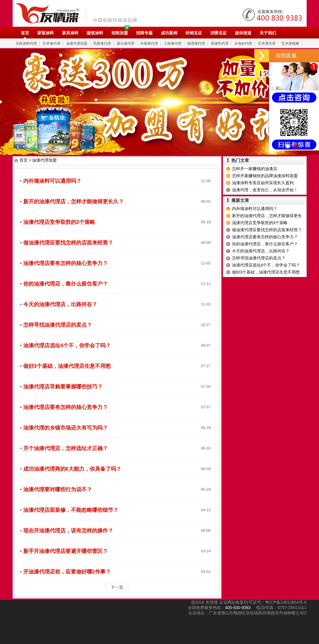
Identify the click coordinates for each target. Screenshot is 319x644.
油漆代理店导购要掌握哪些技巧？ (63, 387)
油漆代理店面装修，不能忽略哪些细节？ (71, 510)
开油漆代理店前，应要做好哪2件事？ (67, 572)
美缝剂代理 (220, 43)
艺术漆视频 (290, 43)
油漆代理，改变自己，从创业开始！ (265, 190)
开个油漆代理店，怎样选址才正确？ (66, 448)
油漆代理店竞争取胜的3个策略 (59, 222)
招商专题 (144, 33)
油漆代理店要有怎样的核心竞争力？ (66, 263)
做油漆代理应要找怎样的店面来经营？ (68, 243)
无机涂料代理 (26, 43)
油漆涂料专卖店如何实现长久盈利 (263, 183)
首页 (25, 33)
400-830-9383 (238, 608)
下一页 (117, 587)
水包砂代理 (243, 43)
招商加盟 (120, 33)
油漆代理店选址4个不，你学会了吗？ (67, 346)
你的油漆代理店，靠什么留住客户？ (66, 284)
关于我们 (268, 33)
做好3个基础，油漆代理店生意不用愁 (67, 366)
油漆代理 (79, 13)
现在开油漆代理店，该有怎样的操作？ (68, 531)
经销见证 (194, 33)
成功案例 (169, 33)
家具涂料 (70, 33)
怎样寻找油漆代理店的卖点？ (58, 325)
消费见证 (218, 33)
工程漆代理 (173, 43)
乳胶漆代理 (102, 43)
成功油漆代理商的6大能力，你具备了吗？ (72, 469)
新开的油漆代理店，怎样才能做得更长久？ (74, 202)
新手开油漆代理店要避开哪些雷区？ (66, 551)
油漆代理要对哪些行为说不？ (58, 489)
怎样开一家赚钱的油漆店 (255, 169)
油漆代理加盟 (77, 43)
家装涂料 (46, 33)
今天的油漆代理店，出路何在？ (60, 304)
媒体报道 (243, 33)
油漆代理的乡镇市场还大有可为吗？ (66, 428)
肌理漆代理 (196, 43)
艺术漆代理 (51, 43)
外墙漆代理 (149, 43)
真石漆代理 (126, 43)
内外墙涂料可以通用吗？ (52, 181)
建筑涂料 (95, 33)
